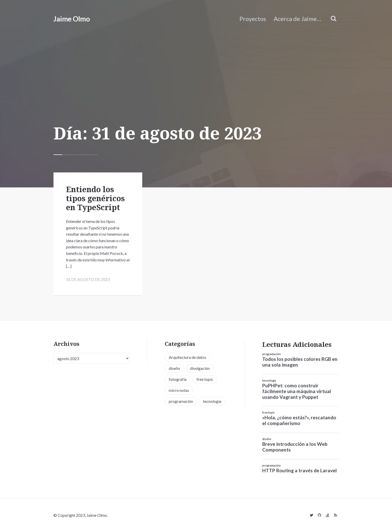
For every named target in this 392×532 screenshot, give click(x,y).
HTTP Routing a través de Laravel (299, 470)
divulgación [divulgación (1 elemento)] (200, 368)
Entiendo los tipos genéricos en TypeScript (95, 198)
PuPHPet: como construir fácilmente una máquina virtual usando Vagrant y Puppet (297, 391)
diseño (267, 439)
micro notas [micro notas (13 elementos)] (179, 390)
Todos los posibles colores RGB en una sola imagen (300, 362)
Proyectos (253, 19)
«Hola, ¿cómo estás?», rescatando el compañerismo (299, 420)
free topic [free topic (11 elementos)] (205, 379)
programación (271, 354)
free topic (268, 412)
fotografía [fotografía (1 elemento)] (178, 379)
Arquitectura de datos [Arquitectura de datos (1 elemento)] (187, 357)
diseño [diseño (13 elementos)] (174, 368)
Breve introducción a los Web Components (295, 447)
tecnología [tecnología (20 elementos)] (212, 401)
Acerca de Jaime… (297, 19)
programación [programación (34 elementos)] (181, 401)
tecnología (269, 380)
